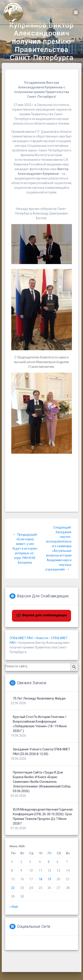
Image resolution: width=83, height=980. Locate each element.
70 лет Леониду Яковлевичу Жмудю (39, 711)
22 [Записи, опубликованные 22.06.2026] (13, 900)
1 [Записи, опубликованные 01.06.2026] (12, 874)
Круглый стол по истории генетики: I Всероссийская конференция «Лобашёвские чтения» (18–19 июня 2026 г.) (40, 736)
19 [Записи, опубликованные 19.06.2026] (49, 891)
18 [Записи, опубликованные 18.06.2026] (41, 891)
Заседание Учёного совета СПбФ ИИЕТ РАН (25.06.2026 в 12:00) (41, 764)
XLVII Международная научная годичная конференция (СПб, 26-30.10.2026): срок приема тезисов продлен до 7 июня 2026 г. (43, 829)
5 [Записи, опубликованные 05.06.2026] (48, 874)
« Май (14, 919)
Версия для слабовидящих (41, 628)
